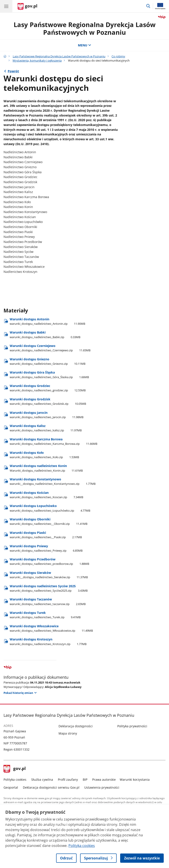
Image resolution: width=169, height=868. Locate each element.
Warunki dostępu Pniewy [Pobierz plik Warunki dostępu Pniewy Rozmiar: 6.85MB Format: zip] (46, 548)
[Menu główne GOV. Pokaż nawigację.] (6, 6)
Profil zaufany (68, 780)
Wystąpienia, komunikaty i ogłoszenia (37, 60)
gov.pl (15, 769)
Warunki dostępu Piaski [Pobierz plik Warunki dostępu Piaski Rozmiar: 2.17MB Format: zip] (46, 535)
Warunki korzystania (135, 780)
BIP (85, 780)
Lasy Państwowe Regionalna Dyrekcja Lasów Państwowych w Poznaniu (85, 28)
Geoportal (11, 787)
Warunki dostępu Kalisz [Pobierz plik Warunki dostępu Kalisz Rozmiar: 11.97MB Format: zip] (46, 428)
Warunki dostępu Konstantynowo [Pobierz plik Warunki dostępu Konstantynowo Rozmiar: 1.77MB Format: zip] (53, 481)
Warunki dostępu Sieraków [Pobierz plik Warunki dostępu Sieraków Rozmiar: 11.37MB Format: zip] (49, 575)
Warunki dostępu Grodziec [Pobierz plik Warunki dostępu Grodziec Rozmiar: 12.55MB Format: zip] (48, 388)
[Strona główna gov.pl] (28, 7)
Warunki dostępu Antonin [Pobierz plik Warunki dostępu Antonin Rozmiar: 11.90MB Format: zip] (47, 321)
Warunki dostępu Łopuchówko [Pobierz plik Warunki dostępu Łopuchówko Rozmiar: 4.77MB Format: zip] (50, 508)
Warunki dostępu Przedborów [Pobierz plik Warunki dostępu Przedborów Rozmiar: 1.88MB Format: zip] (49, 561)
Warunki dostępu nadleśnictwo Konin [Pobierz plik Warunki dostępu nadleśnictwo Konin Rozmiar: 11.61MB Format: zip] (46, 468)
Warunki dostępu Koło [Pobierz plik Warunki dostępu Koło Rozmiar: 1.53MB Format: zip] (44, 455)
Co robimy (118, 56)
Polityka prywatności (132, 726)
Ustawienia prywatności (102, 787)
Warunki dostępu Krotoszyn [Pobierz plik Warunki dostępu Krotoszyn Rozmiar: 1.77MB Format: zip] (48, 641)
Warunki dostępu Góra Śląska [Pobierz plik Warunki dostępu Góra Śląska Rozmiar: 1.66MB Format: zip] (49, 375)
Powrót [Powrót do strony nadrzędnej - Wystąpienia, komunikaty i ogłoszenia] (13, 71)
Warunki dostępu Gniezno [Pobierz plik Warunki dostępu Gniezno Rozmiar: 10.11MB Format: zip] (48, 361)
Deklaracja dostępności (76, 726)
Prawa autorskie (104, 780)
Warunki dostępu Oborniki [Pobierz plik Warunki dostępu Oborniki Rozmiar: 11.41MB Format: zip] (49, 521)
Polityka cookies (15, 780)
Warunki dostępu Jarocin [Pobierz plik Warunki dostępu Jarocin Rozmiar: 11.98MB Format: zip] (47, 415)
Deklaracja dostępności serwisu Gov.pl (51, 787)
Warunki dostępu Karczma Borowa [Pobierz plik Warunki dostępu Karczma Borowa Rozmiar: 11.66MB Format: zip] (53, 441)
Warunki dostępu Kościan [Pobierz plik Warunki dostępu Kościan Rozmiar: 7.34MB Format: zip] (46, 495)
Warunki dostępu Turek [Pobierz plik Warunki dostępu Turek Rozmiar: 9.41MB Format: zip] (45, 615)
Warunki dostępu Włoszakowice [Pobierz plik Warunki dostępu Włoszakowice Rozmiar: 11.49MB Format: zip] (51, 628)
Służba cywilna (42, 780)
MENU (84, 45)
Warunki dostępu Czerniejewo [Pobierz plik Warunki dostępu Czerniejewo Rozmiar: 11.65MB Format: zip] (50, 348)
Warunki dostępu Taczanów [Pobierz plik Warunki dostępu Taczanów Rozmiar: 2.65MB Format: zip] (48, 601)
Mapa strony (68, 733)
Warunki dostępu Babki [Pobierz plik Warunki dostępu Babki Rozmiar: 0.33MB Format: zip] (45, 335)
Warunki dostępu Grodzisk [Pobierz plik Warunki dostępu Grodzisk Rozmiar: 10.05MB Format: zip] (48, 401)
